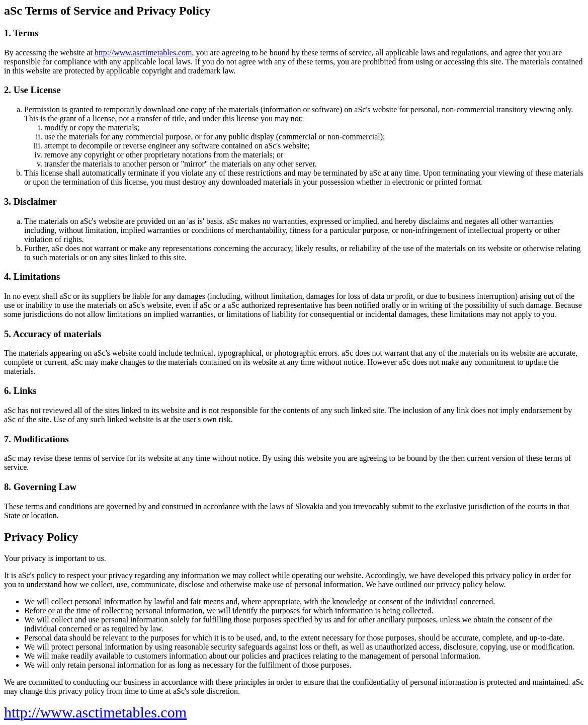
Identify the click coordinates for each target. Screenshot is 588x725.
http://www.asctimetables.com (143, 53)
